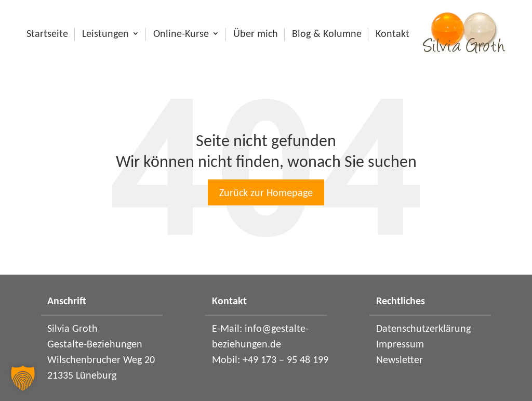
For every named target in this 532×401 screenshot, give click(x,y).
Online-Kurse (181, 35)
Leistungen (105, 35)
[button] (23, 378)
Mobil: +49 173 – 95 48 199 (270, 359)
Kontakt (393, 35)
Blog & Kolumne (327, 35)
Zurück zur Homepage (266, 192)
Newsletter (400, 359)
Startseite (47, 35)
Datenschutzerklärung (423, 328)
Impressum (400, 344)
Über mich (256, 35)
